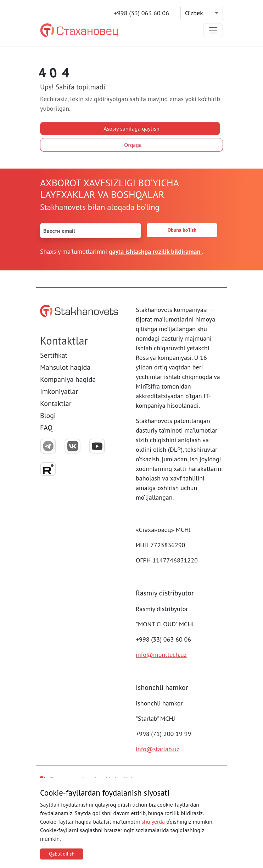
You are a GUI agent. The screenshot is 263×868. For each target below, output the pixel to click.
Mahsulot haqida (65, 367)
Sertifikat (54, 355)
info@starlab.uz (158, 749)
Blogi (48, 416)
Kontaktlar (56, 403)
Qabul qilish (62, 854)
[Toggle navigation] (213, 30)
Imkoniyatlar (59, 391)
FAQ (46, 428)
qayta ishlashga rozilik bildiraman (155, 251)
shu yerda (153, 822)
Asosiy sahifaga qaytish (131, 128)
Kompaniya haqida (68, 379)
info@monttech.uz (161, 655)
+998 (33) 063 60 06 (141, 13)
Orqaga (133, 145)
